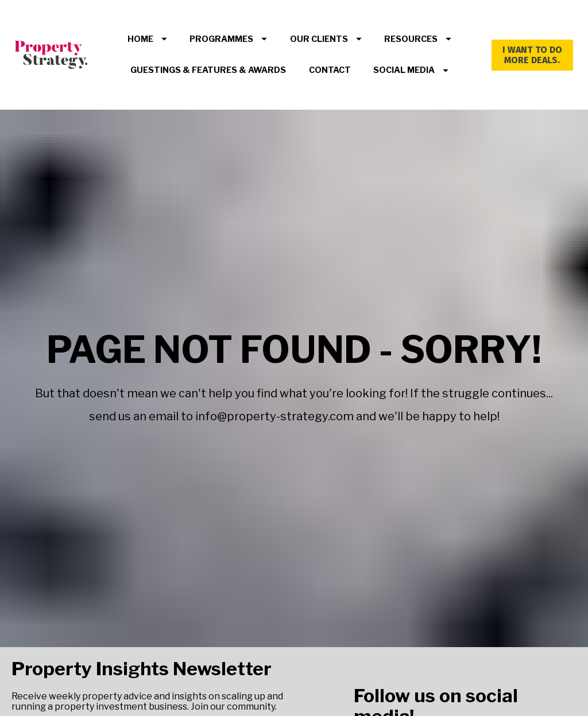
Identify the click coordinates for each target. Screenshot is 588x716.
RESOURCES (418, 39)
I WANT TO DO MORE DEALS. (532, 55)
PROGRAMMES (228, 39)
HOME (147, 39)
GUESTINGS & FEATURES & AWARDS (208, 70)
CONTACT (330, 70)
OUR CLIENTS (326, 39)
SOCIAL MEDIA (411, 70)
